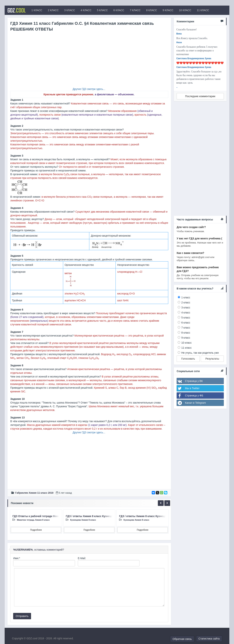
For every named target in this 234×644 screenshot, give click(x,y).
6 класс (186, 323)
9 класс (186, 338)
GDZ (17, 10)
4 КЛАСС (86, 10)
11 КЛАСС (203, 10)
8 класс (186, 333)
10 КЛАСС (185, 10)
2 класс (186, 302)
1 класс (186, 297)
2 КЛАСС (53, 10)
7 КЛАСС (135, 10)
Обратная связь (182, 639)
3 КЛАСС (70, 10)
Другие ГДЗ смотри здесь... (89, 89)
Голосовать (188, 359)
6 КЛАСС (119, 10)
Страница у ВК (190, 381)
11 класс (186, 348)
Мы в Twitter (188, 388)
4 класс (186, 313)
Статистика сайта (209, 639)
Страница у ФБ (190, 396)
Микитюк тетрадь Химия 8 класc (33, 520)
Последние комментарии (200, 96)
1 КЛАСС (37, 10)
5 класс (186, 318)
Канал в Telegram (191, 403)
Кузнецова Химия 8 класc (83, 520)
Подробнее (36, 530)
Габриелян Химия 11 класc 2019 (34, 493)
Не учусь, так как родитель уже (200, 353)
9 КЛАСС (168, 10)
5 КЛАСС (102, 10)
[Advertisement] (89, 61)
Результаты (212, 359)
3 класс (186, 307)
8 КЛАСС (152, 10)
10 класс (186, 343)
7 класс (186, 328)
